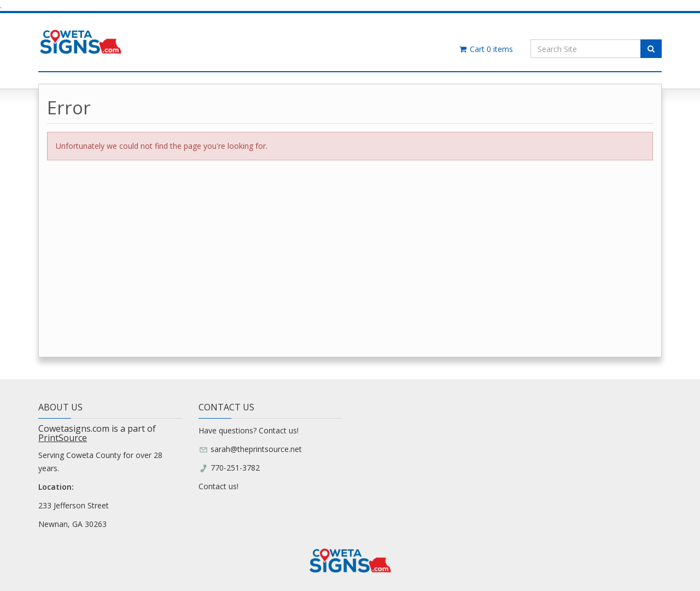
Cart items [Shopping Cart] (485, 49)
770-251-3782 (235, 468)
